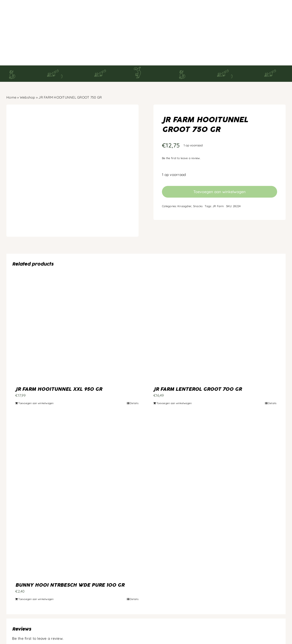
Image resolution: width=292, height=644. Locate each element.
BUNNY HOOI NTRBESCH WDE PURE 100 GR (70, 564)
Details (134, 382)
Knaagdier (184, 185)
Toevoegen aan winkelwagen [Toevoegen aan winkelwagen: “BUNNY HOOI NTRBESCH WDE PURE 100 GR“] (36, 578)
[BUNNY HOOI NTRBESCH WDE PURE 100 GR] (77, 476)
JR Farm (218, 185)
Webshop (28, 76)
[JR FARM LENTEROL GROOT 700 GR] (215, 308)
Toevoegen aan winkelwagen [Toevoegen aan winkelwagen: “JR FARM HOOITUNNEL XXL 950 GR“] (36, 382)
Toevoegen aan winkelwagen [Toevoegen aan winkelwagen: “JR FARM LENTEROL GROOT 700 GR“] (174, 382)
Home (11, 76)
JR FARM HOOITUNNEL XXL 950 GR (59, 368)
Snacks (198, 185)
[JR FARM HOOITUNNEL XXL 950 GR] (77, 308)
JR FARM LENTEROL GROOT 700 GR (198, 368)
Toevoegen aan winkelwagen (220, 170)
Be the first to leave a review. (181, 137)
